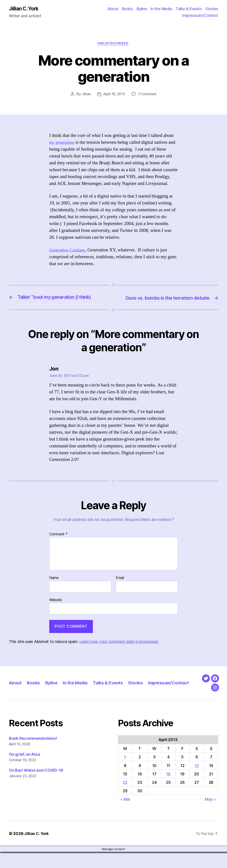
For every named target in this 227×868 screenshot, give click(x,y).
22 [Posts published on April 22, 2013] (125, 798)
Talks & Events (189, 9)
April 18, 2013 (114, 95)
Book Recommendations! (33, 754)
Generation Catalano (68, 251)
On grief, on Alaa (24, 770)
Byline (142, 9)
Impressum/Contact (200, 16)
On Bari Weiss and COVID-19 (36, 786)
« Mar (125, 815)
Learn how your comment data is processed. (119, 648)
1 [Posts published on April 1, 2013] (125, 773)
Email (120, 585)
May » (210, 815)
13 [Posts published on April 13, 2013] (197, 782)
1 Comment (148, 95)
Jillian (85, 95)
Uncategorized (113, 44)
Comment (58, 541)
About (113, 9)
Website (56, 607)
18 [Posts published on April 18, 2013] (168, 790)
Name (54, 585)
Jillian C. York (24, 9)
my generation (63, 143)
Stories (212, 9)
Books (128, 9)
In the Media (161, 9)
